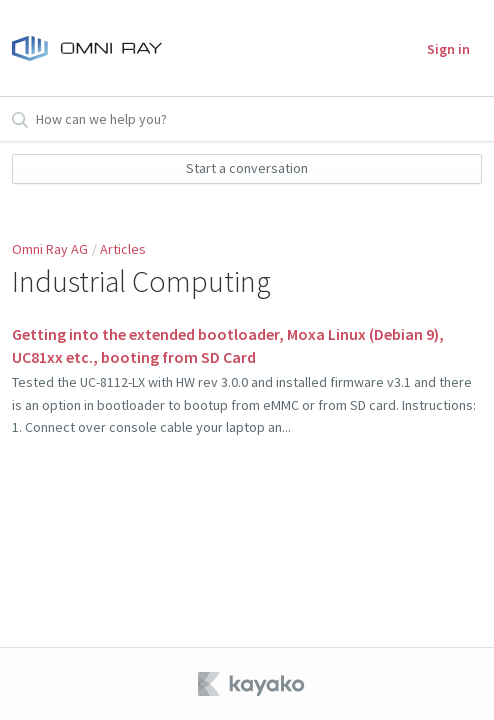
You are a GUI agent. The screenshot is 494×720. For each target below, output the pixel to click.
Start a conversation (247, 168)
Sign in (448, 49)
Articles (123, 249)
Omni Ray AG (50, 249)
